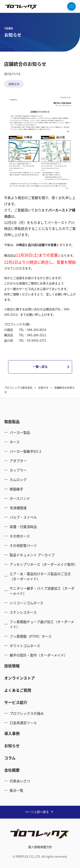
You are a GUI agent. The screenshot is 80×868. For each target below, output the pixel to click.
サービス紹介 (16, 702)
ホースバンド (20, 498)
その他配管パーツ (23, 545)
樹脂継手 (16, 489)
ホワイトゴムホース (25, 646)
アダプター (18, 461)
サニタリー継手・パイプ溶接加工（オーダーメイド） (42, 591)
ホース (15, 442)
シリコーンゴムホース (26, 603)
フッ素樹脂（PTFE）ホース (31, 636)
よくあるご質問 (18, 690)
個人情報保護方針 (40, 847)
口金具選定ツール (23, 723)
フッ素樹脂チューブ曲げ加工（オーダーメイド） (42, 624)
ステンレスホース (23, 612)
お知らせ (14, 84)
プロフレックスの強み (27, 713)
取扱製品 (12, 422)
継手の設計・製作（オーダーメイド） (39, 655)
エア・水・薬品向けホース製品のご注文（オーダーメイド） (40, 576)
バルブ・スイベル (23, 517)
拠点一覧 (16, 790)
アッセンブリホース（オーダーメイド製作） (43, 564)
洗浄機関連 (18, 508)
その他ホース (20, 536)
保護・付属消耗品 (23, 527)
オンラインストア (20, 678)
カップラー (18, 470)
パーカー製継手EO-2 (25, 451)
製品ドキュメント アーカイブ (32, 555)
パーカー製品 (20, 432)
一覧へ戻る (40, 367)
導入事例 (12, 733)
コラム (10, 758)
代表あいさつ (20, 781)
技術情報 (12, 666)
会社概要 (12, 770)
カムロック (18, 479)
